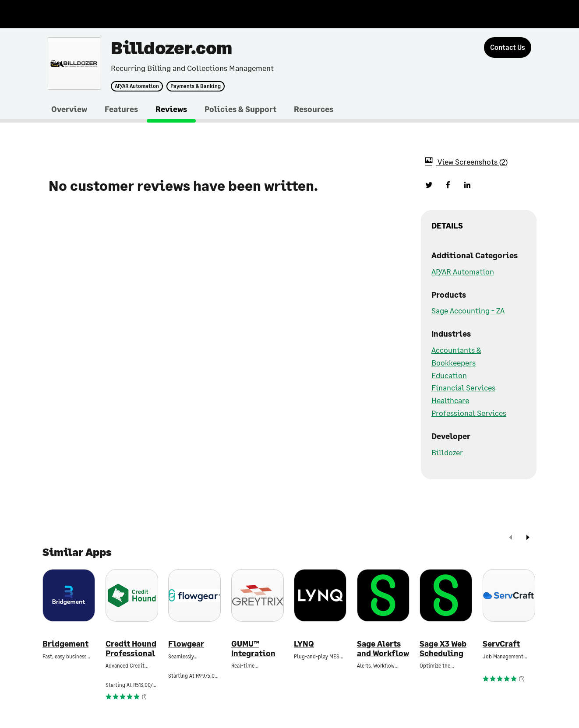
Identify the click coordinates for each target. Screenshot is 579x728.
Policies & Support (240, 109)
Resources (314, 109)
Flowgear (186, 644)
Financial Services (463, 387)
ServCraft (501, 644)
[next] (528, 538)
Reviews (171, 109)
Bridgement (65, 644)
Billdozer (447, 452)
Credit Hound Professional (131, 649)
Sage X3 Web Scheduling (443, 649)
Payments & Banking (196, 86)
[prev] (511, 538)
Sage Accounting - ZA (468, 310)
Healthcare (450, 400)
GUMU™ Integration (253, 649)
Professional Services (469, 413)
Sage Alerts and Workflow (383, 649)
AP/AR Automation (137, 86)
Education (449, 375)
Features (121, 109)
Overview (69, 109)
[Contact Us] (508, 47)
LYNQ (304, 644)
